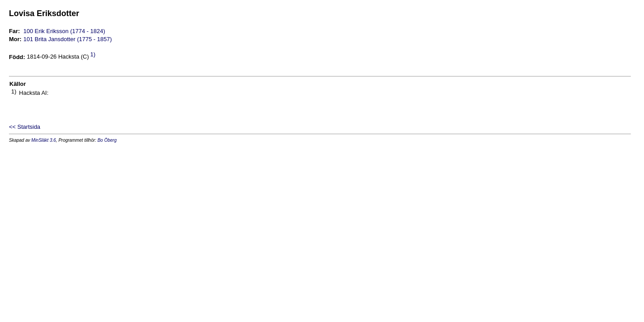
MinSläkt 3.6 (44, 140)
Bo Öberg (107, 140)
